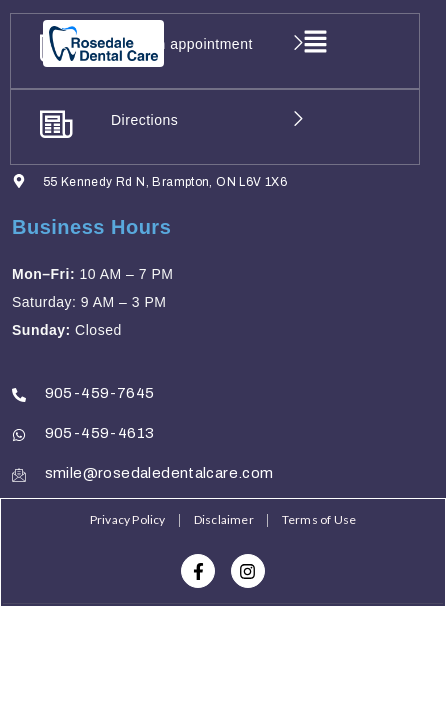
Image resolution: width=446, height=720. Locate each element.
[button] (315, 44)
